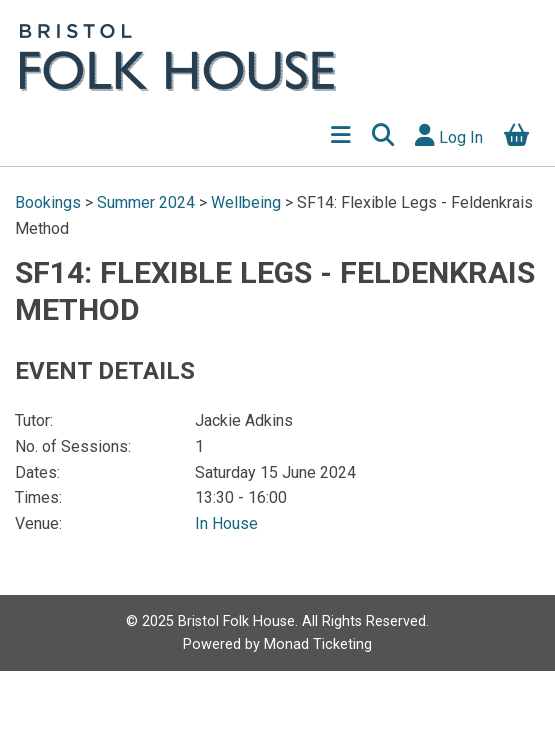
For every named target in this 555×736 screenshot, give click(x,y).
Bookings (50, 202)
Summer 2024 (146, 202)
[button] (382, 137)
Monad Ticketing (318, 644)
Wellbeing (246, 202)
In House (226, 523)
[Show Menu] (340, 137)
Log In (449, 135)
